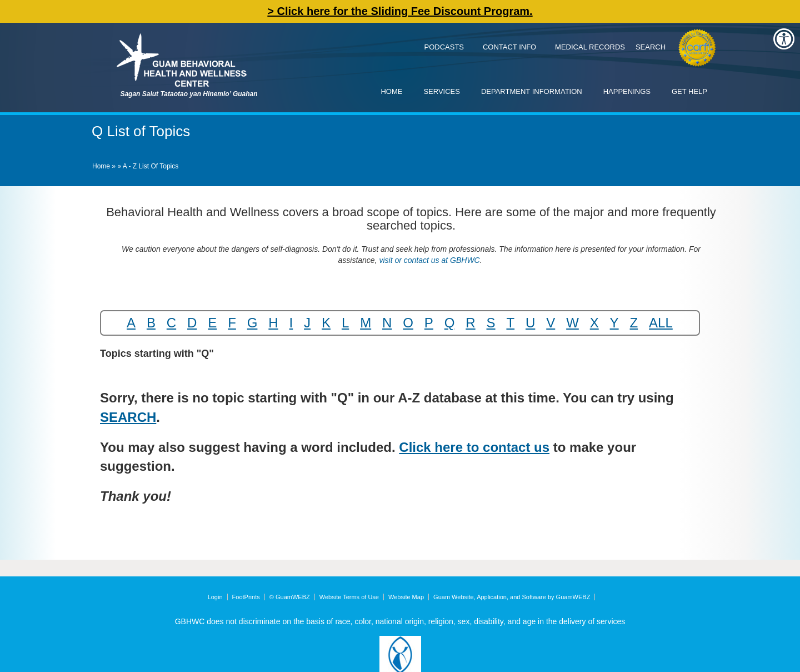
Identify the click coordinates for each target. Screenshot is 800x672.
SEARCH (128, 417)
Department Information (532, 91)
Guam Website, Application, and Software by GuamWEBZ (512, 597)
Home (391, 91)
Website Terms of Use (349, 597)
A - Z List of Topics (151, 166)
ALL (661, 323)
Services (442, 91)
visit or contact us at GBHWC (429, 260)
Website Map (406, 597)
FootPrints (246, 597)
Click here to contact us (474, 447)
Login (215, 597)
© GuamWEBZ (290, 597)
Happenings (627, 91)
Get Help (689, 91)
